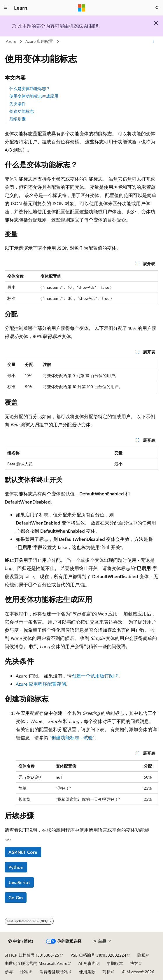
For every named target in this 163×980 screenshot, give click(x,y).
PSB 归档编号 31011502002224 (98, 955)
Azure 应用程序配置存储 (41, 684)
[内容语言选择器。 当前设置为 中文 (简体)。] (21, 941)
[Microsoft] (82, 8)
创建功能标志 (22, 111)
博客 (134, 963)
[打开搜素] (157, 8)
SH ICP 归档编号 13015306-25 (32, 955)
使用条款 (87, 972)
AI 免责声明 (89, 963)
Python (16, 867)
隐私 (141, 955)
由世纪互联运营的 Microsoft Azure (36, 963)
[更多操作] (153, 42)
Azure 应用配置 (39, 41)
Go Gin (16, 897)
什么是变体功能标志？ (30, 88)
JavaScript (19, 882)
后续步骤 (17, 119)
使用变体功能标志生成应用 (34, 96)
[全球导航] (6, 8)
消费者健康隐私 (54, 972)
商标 (106, 972)
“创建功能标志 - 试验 (71, 737)
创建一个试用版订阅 (93, 676)
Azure (11, 41)
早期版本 (115, 963)
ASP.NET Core (23, 852)
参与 (9, 972)
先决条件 (17, 104)
